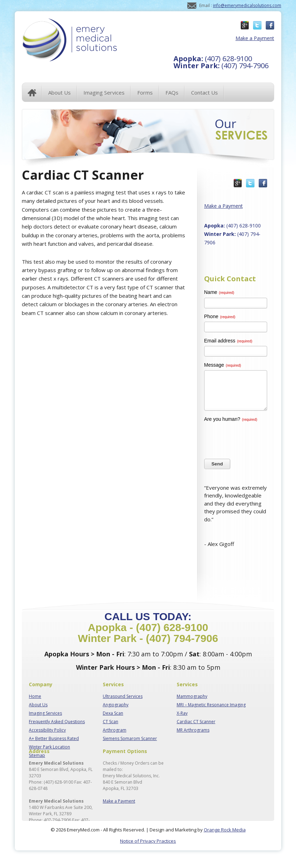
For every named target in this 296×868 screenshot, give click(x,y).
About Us (38, 705)
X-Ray (182, 713)
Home (32, 93)
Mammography (192, 696)
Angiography (116, 705)
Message (223, 365)
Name (219, 292)
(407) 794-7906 (221, 66)
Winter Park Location (49, 747)
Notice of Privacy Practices (148, 841)
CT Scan (111, 722)
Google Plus (245, 25)
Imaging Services (45, 713)
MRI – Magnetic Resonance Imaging (211, 705)
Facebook (270, 25)
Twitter (257, 25)
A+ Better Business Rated (54, 738)
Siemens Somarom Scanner (130, 738)
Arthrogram (115, 730)
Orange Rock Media (225, 830)
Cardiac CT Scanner (196, 722)
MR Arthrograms (193, 730)
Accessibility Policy (47, 730)
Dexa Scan (113, 713)
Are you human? (231, 419)
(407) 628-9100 (213, 59)
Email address (228, 341)
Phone (220, 316)
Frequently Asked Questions (57, 722)
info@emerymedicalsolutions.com (247, 5)
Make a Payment (252, 38)
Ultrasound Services (123, 696)
